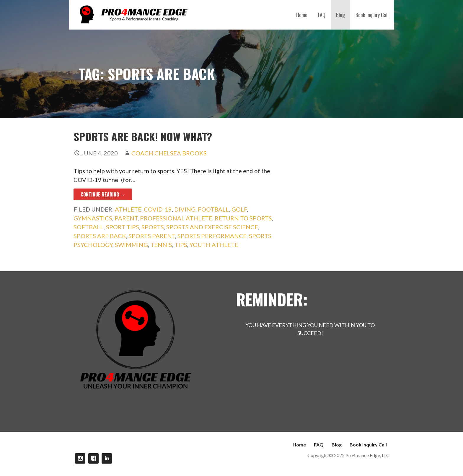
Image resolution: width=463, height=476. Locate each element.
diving (185, 209)
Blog (340, 15)
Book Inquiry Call (372, 15)
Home (302, 15)
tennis (161, 245)
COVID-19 (158, 209)
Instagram (80, 458)
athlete (128, 209)
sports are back (100, 236)
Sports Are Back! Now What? (143, 136)
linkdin (107, 458)
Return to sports (243, 218)
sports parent (152, 236)
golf (239, 209)
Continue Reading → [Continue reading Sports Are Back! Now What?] (103, 194)
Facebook (93, 458)
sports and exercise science (212, 227)
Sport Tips (123, 227)
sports (153, 227)
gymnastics (93, 218)
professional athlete (176, 218)
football (213, 209)
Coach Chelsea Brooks (169, 153)
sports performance (212, 236)
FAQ (322, 15)
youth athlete (214, 245)
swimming (131, 245)
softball (89, 227)
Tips (181, 245)
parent (126, 218)
